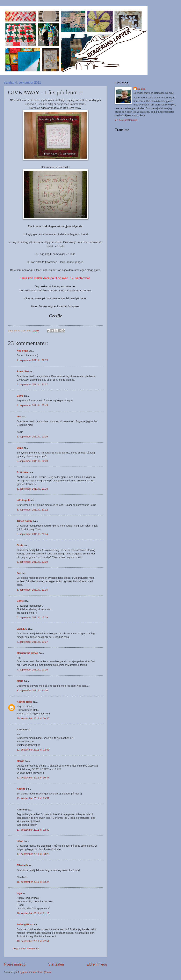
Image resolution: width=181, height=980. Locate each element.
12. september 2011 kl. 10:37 (33, 778)
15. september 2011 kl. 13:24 (33, 882)
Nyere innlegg (15, 964)
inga (19, 893)
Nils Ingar (22, 351)
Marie (20, 681)
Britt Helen (23, 472)
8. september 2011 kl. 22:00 (32, 690)
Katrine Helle (24, 702)
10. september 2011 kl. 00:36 (33, 718)
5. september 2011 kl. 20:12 (32, 510)
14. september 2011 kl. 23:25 (33, 854)
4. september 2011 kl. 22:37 (32, 384)
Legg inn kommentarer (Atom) (35, 972)
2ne (19, 573)
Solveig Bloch (25, 924)
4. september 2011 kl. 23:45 (32, 405)
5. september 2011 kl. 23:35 (32, 590)
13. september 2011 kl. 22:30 (33, 830)
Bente (20, 601)
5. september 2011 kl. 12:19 (32, 437)
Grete (20, 545)
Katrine (21, 789)
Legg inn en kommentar (26, 948)
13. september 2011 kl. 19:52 (33, 798)
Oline (20, 448)
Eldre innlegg (97, 964)
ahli (19, 416)
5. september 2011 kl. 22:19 (32, 562)
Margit (21, 761)
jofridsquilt (23, 500)
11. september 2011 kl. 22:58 (33, 750)
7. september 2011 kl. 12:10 (32, 670)
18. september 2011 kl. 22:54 (33, 941)
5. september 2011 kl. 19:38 (32, 489)
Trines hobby (25, 521)
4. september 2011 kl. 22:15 (32, 360)
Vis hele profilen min (126, 120)
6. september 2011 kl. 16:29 (32, 617)
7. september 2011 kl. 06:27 (32, 642)
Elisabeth (22, 865)
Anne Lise (23, 371)
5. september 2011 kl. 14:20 (32, 461)
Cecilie (141, 89)
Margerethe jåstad (27, 653)
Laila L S (22, 629)
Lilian (20, 841)
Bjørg (20, 396)
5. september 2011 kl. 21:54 (32, 534)
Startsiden (56, 964)
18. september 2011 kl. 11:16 (33, 913)
